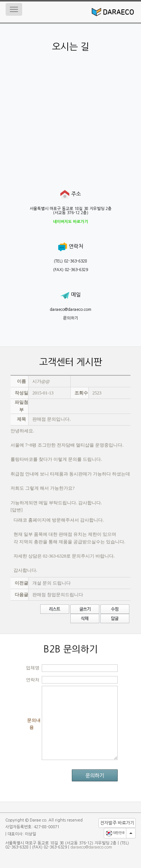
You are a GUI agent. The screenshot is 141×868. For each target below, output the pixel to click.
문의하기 (71, 318)
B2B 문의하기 (71, 649)
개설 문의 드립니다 (52, 583)
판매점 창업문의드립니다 (58, 595)
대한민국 (115, 833)
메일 (70, 295)
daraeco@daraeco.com (70, 310)
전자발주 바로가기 (117, 823)
